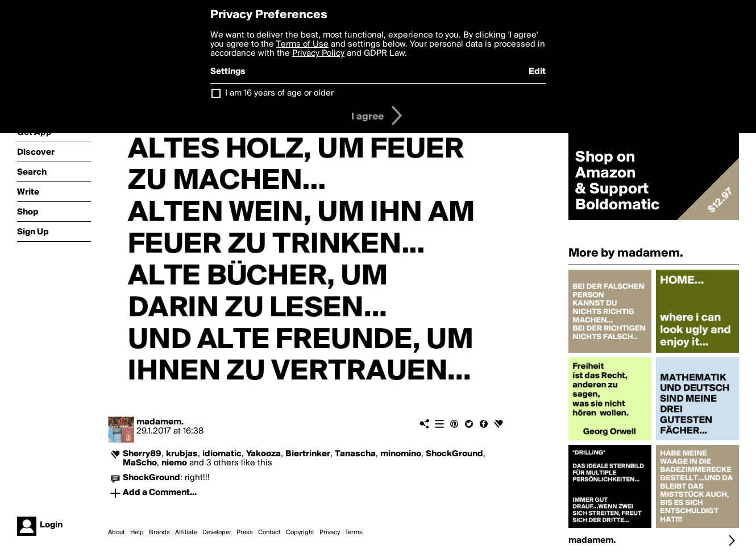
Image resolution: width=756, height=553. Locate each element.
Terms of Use (302, 44)
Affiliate (186, 533)
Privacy (330, 533)
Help (137, 533)
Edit (537, 72)
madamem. (160, 422)
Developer (217, 533)
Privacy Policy (318, 53)
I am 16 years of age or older (279, 93)
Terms (354, 533)
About (117, 533)
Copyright (300, 533)
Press (245, 533)
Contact (269, 533)
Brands (159, 533)
